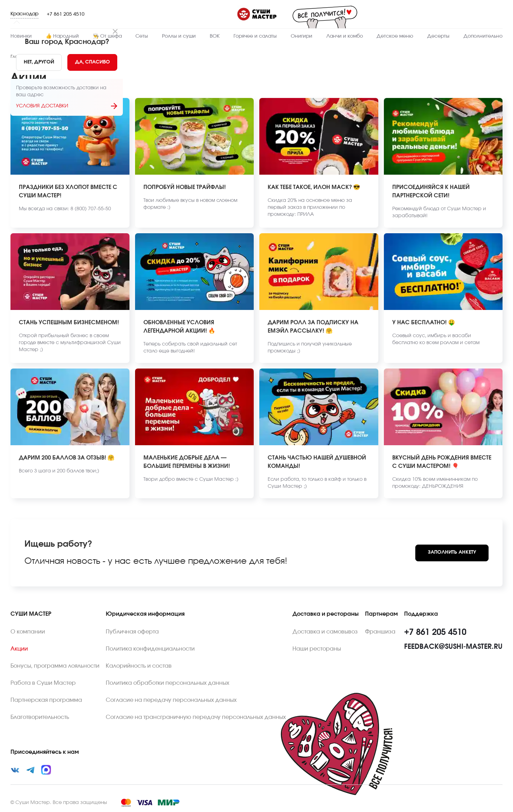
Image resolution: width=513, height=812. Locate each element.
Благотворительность (40, 717)
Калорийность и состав (139, 666)
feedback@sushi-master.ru (453, 647)
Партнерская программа (46, 700)
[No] (39, 62)
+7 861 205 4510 (66, 14)
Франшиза (380, 632)
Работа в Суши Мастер (43, 683)
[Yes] (92, 62)
